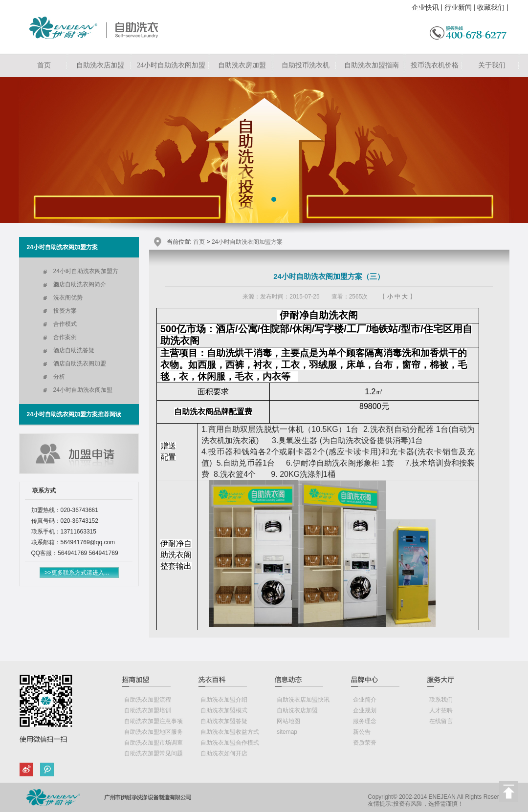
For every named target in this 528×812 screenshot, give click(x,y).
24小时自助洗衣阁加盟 (171, 65)
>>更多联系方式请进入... (77, 573)
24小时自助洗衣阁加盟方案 (86, 273)
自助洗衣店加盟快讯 (303, 700)
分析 (59, 377)
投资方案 (65, 311)
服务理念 (365, 721)
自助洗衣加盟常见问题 (154, 753)
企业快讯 (425, 7)
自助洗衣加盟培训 (148, 710)
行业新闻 (458, 7)
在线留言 (441, 721)
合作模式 (65, 324)
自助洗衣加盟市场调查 (154, 743)
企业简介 (365, 700)
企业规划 (365, 710)
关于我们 (492, 65)
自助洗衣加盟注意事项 (154, 721)
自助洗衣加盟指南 (372, 65)
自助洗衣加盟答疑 (224, 721)
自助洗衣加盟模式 (224, 710)
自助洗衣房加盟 (242, 65)
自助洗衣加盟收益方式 (230, 732)
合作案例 (65, 337)
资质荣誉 (365, 743)
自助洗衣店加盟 (100, 65)
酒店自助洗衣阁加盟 (80, 363)
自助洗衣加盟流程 (148, 700)
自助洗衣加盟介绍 (224, 700)
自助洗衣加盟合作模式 (230, 743)
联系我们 (441, 700)
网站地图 (288, 721)
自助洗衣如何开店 (224, 753)
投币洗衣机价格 (435, 65)
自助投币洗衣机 (306, 65)
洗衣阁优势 (68, 298)
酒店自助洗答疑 (74, 350)
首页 (44, 65)
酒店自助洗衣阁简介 (80, 284)
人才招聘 (441, 710)
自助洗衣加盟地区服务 (154, 732)
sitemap (287, 732)
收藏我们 (491, 7)
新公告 (362, 732)
